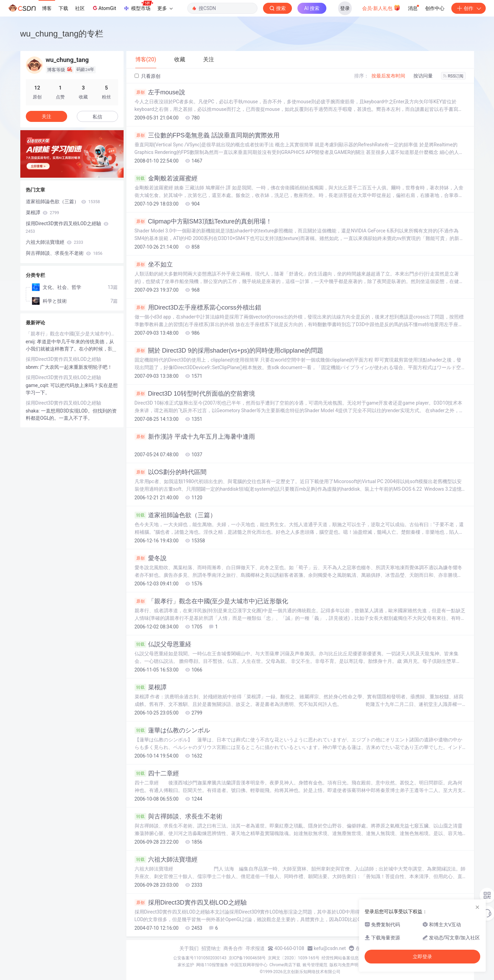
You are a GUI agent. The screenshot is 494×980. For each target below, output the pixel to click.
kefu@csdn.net (330, 948)
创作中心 (435, 8)
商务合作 (233, 948)
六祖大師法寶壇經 (166, 859)
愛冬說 (151, 558)
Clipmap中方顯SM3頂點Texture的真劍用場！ (203, 221)
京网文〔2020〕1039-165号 (294, 958)
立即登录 (422, 957)
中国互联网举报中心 (249, 965)
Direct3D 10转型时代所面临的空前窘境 (195, 394)
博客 (47, 8)
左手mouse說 (160, 92)
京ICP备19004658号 (247, 958)
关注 (46, 116)
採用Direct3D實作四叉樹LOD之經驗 (191, 903)
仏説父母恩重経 (163, 644)
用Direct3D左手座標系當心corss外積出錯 (198, 307)
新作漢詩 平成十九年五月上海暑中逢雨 (195, 437)
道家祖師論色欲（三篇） (175, 515)
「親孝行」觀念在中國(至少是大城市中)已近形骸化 (212, 601)
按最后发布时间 (388, 76)
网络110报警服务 (212, 965)
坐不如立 (154, 264)
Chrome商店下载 (285, 965)
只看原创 (148, 76)
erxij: (31, 342)
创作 (469, 8)
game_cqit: (38, 385)
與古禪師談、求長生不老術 (178, 816)
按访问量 (423, 76)
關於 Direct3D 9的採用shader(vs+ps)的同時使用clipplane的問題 (229, 351)
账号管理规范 (315, 965)
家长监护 (186, 965)
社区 (80, 8)
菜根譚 (151, 687)
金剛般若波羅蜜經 (166, 178)
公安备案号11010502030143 (200, 958)
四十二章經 (157, 773)
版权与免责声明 (344, 965)
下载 (63, 8)
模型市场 (138, 6)
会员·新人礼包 (381, 8)
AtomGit (104, 8)
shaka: (33, 411)
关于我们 (189, 948)
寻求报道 (255, 948)
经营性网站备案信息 (340, 958)
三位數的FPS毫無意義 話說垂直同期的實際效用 (207, 135)
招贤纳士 (211, 948)
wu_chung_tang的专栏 (62, 34)
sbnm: (33, 367)
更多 (165, 8)
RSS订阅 (453, 76)
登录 (345, 8)
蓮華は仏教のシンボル (172, 730)
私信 (97, 117)
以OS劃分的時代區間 (171, 472)
